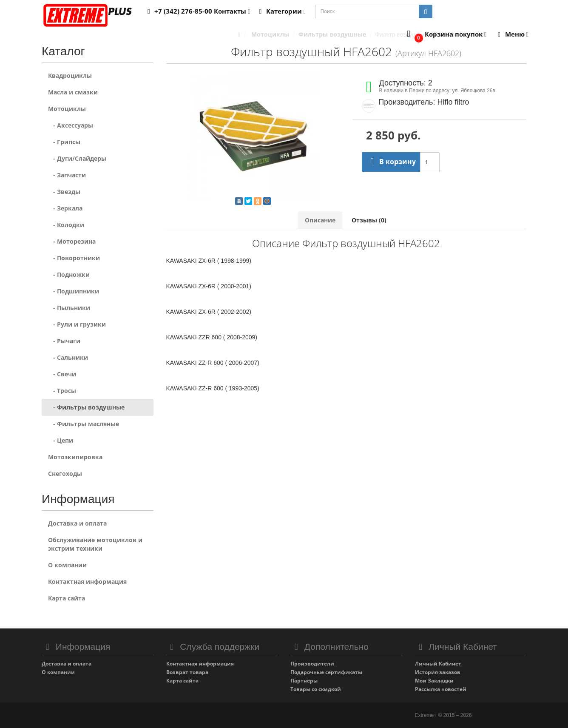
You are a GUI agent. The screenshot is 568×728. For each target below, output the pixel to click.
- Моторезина (72, 241)
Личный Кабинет (438, 664)
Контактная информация (87, 582)
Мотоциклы (67, 109)
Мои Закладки (434, 681)
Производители (312, 664)
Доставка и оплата (77, 523)
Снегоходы (65, 473)
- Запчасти (67, 175)
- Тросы (62, 391)
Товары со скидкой (316, 689)
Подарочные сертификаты (326, 672)
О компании (67, 565)
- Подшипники (74, 291)
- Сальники (68, 357)
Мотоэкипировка (75, 457)
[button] (445, 35)
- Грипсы (64, 142)
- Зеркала (65, 208)
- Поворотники (74, 258)
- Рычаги (64, 341)
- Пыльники (69, 308)
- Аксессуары (71, 125)
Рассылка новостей (441, 689)
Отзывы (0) (369, 220)
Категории (281, 11)
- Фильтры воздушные (86, 407)
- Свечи (62, 374)
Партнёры (304, 681)
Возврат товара (187, 672)
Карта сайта (67, 598)
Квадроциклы (70, 75)
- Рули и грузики (77, 324)
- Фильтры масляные (84, 424)
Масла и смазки (73, 92)
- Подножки (69, 274)
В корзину (391, 162)
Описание (320, 220)
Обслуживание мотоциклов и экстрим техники (95, 544)
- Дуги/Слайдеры (77, 158)
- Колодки (66, 225)
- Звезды (64, 192)
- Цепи (61, 440)
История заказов (438, 672)
